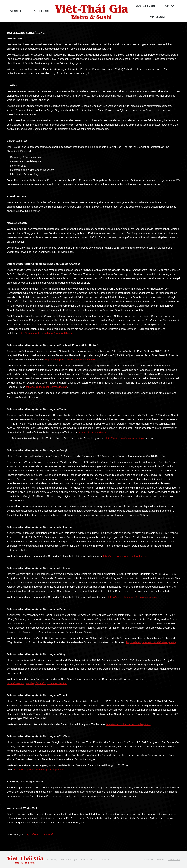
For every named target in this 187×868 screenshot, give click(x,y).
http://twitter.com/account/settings (125, 438)
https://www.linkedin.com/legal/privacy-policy (133, 597)
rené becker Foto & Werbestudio (94, 860)
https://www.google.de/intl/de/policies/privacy (38, 770)
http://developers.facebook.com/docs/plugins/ (71, 360)
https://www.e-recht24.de (40, 834)
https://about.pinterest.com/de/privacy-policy (151, 642)
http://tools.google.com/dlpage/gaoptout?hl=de (46, 333)
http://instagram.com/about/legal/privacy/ (126, 556)
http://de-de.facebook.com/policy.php (46, 387)
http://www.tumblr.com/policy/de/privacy (129, 724)
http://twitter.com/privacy (92, 432)
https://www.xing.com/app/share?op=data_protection (37, 683)
